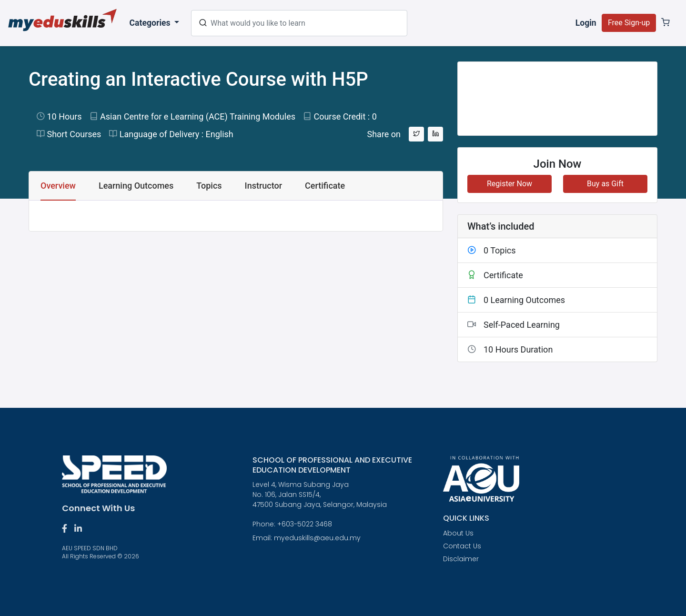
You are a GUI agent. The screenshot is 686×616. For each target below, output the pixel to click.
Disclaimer (461, 559)
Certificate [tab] (325, 186)
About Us (458, 533)
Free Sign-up (629, 23)
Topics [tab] (209, 186)
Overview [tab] (58, 186)
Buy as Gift (605, 184)
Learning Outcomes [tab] (136, 186)
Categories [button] (151, 23)
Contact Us (462, 546)
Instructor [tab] (264, 186)
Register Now (509, 184)
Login (586, 23)
